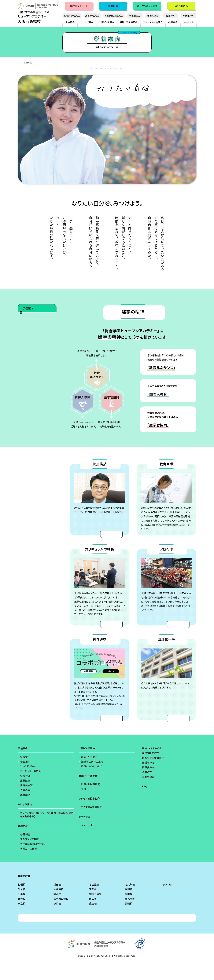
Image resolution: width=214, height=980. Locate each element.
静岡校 (57, 922)
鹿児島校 (130, 917)
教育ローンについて (92, 784)
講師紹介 (28, 374)
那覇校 (129, 922)
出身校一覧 (166, 70)
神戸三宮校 (95, 912)
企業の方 (171, 16)
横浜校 (57, 912)
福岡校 (129, 907)
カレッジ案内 (87, 22)
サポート (86, 807)
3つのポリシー (31, 333)
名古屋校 (94, 903)
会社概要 (110, 936)
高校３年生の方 (150, 771)
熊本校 (129, 912)
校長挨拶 (64, 70)
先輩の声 (28, 367)
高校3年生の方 (92, 16)
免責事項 (95, 936)
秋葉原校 (58, 907)
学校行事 (128, 70)
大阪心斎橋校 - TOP (28, 62)
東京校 (22, 922)
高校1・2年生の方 (72, 16)
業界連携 (146, 70)
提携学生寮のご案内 (92, 780)
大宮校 (22, 917)
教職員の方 (153, 16)
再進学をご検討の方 (114, 16)
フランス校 (166, 903)
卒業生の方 (188, 16)
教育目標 (82, 70)
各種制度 (173, 22)
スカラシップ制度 (29, 857)
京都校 (93, 907)
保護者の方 (135, 16)
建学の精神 (45, 70)
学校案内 (70, 22)
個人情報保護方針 (76, 936)
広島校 (93, 922)
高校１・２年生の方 (152, 766)
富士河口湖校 (61, 917)
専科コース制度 (29, 867)
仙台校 (22, 907)
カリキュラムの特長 (105, 70)
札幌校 (22, 903)
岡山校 (93, 917)
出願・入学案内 (107, 22)
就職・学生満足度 (129, 22)
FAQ (145, 804)
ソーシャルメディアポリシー (134, 936)
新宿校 (57, 903)
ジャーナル (189, 22)
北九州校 (130, 903)
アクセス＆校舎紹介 (153, 22)
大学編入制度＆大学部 (32, 862)
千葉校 (22, 912)
